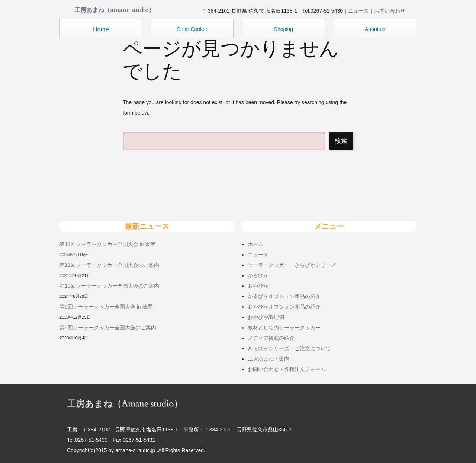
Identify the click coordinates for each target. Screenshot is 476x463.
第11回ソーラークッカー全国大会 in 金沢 (107, 244)
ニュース (358, 11)
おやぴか (258, 286)
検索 (341, 141)
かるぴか (258, 275)
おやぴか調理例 (266, 317)
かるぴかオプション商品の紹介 (284, 296)
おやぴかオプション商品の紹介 (284, 307)
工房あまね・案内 (268, 359)
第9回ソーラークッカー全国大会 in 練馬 (106, 307)
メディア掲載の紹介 (271, 338)
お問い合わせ (390, 11)
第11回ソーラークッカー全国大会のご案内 (109, 265)
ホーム (255, 244)
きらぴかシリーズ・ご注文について (289, 348)
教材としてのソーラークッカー (284, 328)
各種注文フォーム (305, 369)
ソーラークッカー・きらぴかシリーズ (292, 265)
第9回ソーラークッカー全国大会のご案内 (108, 328)
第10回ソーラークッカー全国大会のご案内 (109, 286)
